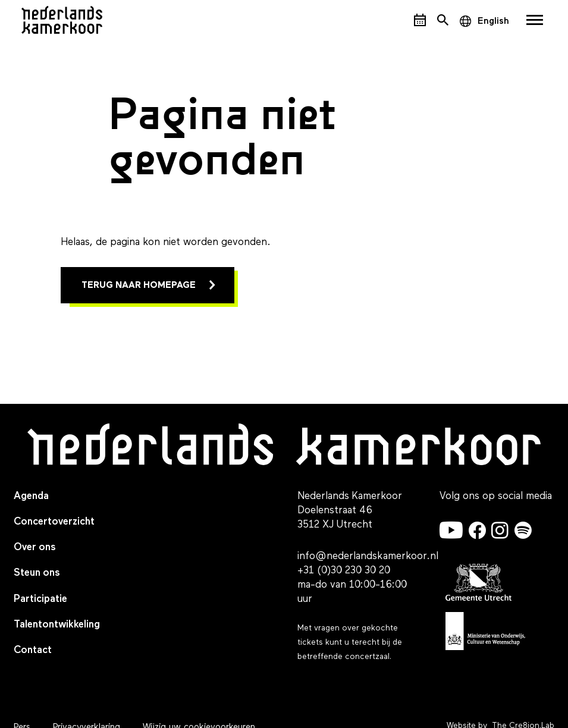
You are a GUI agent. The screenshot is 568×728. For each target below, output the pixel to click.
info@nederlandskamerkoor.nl (368, 556)
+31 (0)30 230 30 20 (344, 571)
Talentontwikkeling (57, 625)
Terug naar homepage (139, 285)
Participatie (40, 599)
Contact (33, 650)
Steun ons (37, 573)
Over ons (35, 547)
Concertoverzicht (54, 522)
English (493, 21)
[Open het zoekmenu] (443, 20)
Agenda (31, 496)
